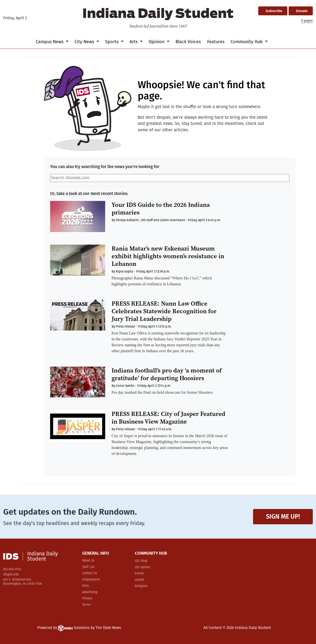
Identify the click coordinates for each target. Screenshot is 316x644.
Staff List (88, 567)
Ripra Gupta (124, 271)
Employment (91, 580)
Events (139, 574)
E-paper (307, 21)
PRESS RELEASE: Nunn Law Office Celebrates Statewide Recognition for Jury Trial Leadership (164, 311)
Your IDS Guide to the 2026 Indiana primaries (161, 209)
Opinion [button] (157, 42)
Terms (86, 605)
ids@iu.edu (11, 575)
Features (216, 42)
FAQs (86, 586)
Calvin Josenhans (172, 220)
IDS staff (147, 220)
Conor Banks (125, 386)
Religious (141, 586)
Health (139, 580)
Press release (125, 326)
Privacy (87, 598)
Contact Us (90, 573)
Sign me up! (283, 517)
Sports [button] (112, 42)
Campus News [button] (50, 42)
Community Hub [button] (247, 42)
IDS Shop (141, 561)
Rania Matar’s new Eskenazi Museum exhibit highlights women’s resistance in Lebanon (168, 256)
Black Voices (188, 42)
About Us (88, 561)
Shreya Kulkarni (127, 220)
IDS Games (142, 567)
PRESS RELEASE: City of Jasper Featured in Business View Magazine (168, 418)
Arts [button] (134, 42)
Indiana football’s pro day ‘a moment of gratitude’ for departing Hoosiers (167, 374)
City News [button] (85, 42)
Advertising (90, 592)
